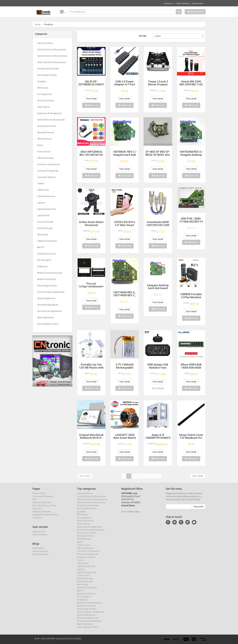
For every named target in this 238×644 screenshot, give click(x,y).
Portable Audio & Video (48, 69)
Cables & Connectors (47, 241)
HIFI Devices (43, 88)
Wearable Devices (46, 132)
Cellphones (42, 266)
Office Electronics (45, 158)
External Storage (45, 222)
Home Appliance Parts (48, 324)
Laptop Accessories (47, 209)
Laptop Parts (43, 215)
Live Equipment (45, 94)
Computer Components (48, 164)
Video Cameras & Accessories (52, 62)
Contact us (168, 3)
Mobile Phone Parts (47, 279)
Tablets (41, 184)
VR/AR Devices (44, 139)
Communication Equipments (51, 292)
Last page (198, 476)
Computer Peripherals (48, 171)
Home (38, 24)
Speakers (42, 81)
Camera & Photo (45, 43)
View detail (91, 99)
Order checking (182, 3)
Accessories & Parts (47, 126)
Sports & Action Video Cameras (52, 56)
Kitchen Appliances (46, 298)
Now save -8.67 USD (44, 3)
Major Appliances (45, 318)
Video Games (44, 107)
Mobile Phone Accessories (50, 273)
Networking (43, 235)
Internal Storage (45, 228)
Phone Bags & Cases (47, 286)
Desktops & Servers (47, 254)
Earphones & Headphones (50, 113)
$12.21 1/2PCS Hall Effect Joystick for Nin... (75, 3)
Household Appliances (48, 305)
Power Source (44, 152)
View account (197, 3)
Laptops (41, 203)
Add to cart (92, 105)
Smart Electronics (46, 101)
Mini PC (41, 247)
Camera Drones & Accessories (52, 50)
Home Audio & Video (47, 75)
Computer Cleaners (47, 177)
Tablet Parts (43, 190)
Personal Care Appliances (49, 311)
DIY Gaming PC (44, 260)
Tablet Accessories (46, 196)
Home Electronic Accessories (51, 120)
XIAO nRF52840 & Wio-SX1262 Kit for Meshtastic (91, 155)
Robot (40, 145)
